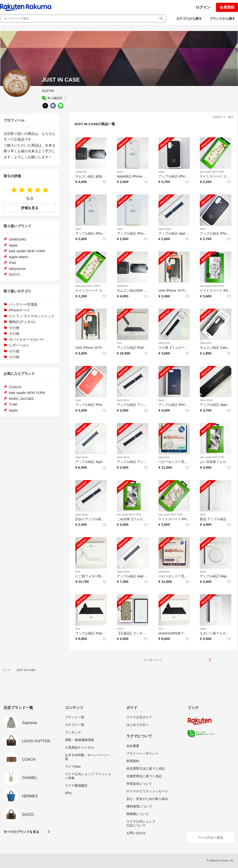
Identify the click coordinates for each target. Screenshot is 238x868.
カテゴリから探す (189, 19)
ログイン (203, 7)
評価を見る (30, 208)
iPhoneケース (20, 310)
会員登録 (227, 7)
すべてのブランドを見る (21, 832)
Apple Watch (165, 229)
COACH (15, 387)
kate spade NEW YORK (212, 172)
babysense (164, 457)
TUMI (13, 404)
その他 (14, 328)
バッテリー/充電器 (23, 304)
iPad (119, 343)
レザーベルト (19, 345)
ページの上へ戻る (210, 838)
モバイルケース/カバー (27, 339)
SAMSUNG (81, 172)
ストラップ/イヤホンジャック (32, 316)
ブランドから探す (222, 19)
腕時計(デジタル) (22, 322)
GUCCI (121, 629)
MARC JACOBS (21, 399)
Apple (120, 172)
